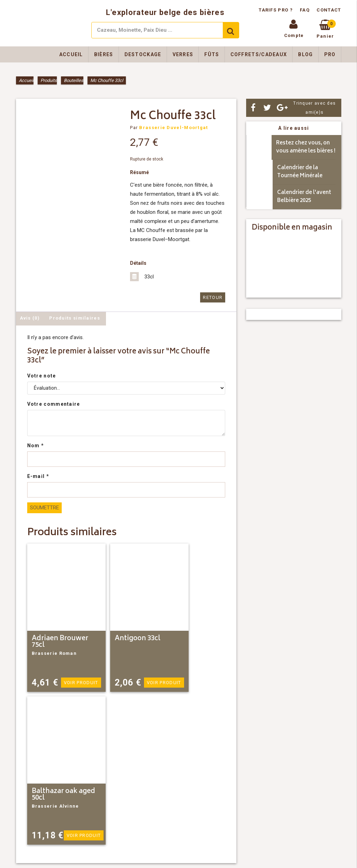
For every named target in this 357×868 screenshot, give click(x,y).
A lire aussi (294, 128)
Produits (49, 80)
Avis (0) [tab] (30, 318)
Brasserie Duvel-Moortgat (173, 128)
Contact (329, 10)
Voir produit (81, 683)
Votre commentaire (54, 404)
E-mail (38, 476)
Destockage (143, 54)
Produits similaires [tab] (75, 318)
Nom (36, 446)
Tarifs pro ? (276, 10)
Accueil (71, 54)
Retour (213, 297)
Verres (183, 54)
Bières (104, 54)
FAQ (305, 10)
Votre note (42, 376)
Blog (305, 54)
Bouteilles (74, 80)
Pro (330, 54)
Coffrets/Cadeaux (259, 54)
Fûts (212, 54)
